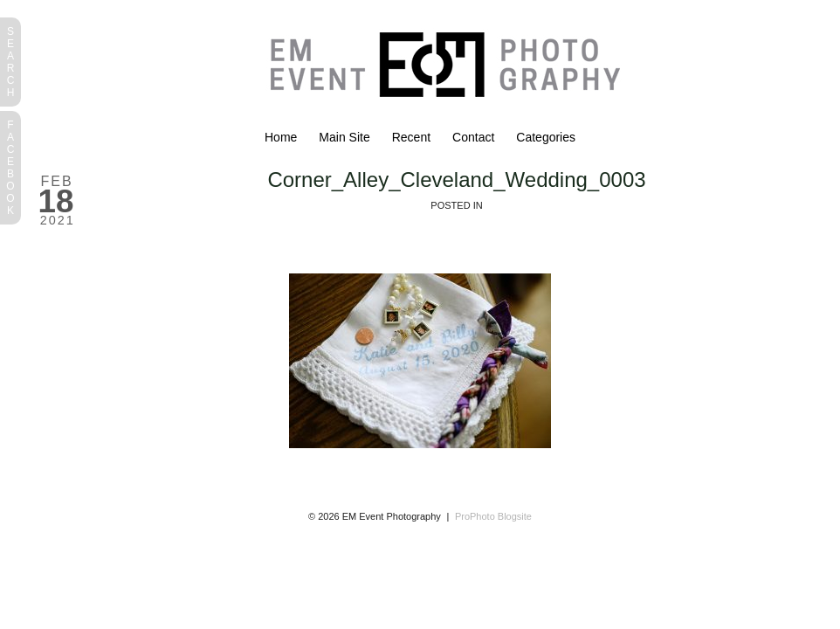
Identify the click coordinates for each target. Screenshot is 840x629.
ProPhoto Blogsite (493, 516)
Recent (411, 137)
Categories (546, 137)
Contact (473, 137)
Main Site (344, 137)
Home (281, 137)
